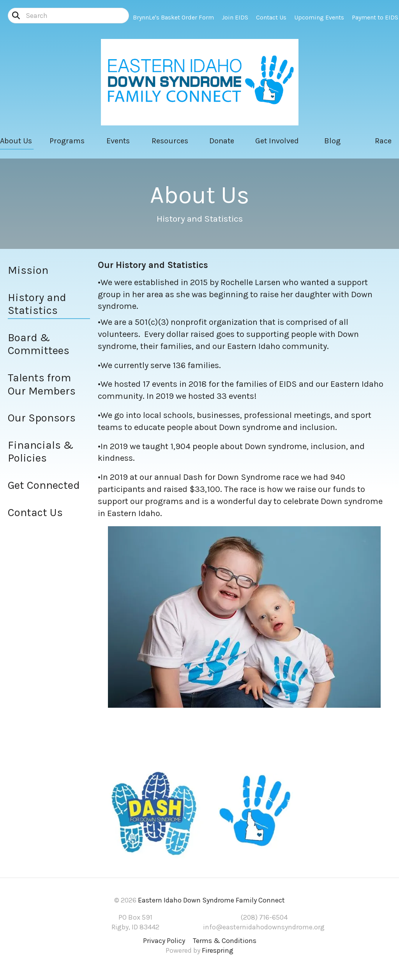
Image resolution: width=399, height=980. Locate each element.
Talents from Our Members (42, 384)
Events (118, 141)
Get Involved (277, 141)
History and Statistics (37, 304)
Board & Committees (39, 344)
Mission (28, 270)
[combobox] (68, 16)
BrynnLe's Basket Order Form (173, 17)
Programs (67, 141)
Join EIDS (235, 17)
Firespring (218, 950)
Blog (332, 141)
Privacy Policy (164, 941)
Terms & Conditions (225, 941)
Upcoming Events (319, 17)
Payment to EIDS (375, 17)
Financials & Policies (41, 452)
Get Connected (44, 485)
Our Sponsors (42, 418)
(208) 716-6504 (264, 917)
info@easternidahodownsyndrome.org (264, 927)
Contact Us (271, 17)
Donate (222, 141)
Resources (170, 141)
